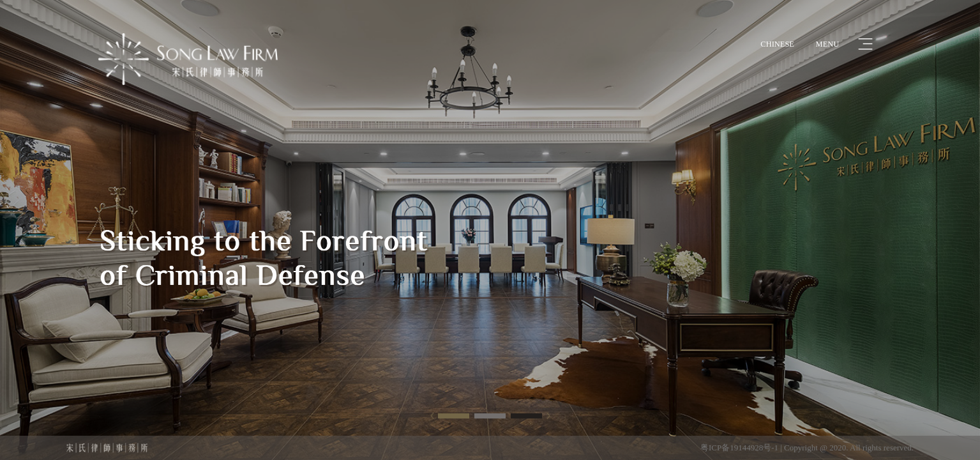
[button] (454, 416)
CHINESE (777, 44)
